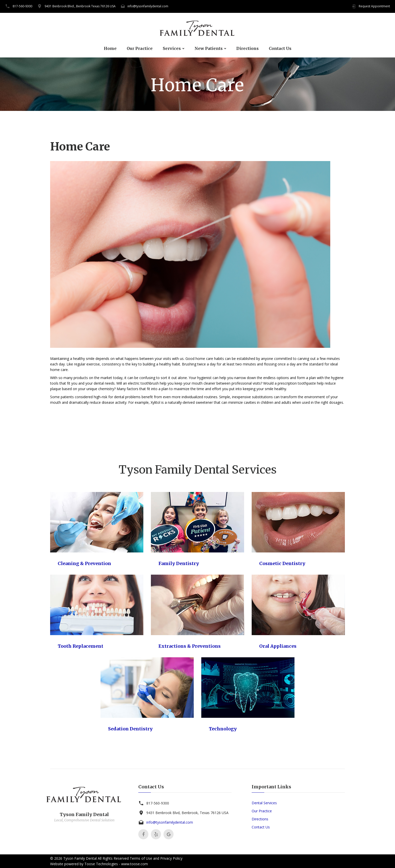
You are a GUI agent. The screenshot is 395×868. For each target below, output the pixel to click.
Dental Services (264, 803)
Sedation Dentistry (130, 729)
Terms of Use (141, 858)
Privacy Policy (171, 858)
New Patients (209, 49)
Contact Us (280, 49)
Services (172, 49)
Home (110, 49)
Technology (223, 729)
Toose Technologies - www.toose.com (116, 864)
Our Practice (140, 49)
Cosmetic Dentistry (282, 563)
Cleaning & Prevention (84, 563)
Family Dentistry (179, 563)
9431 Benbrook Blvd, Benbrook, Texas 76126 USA (187, 813)
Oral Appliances (278, 646)
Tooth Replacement (80, 646)
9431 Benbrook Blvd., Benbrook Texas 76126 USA (80, 6)
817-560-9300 (22, 6)
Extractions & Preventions (190, 646)
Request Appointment (374, 6)
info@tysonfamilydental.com (148, 6)
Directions (248, 49)
